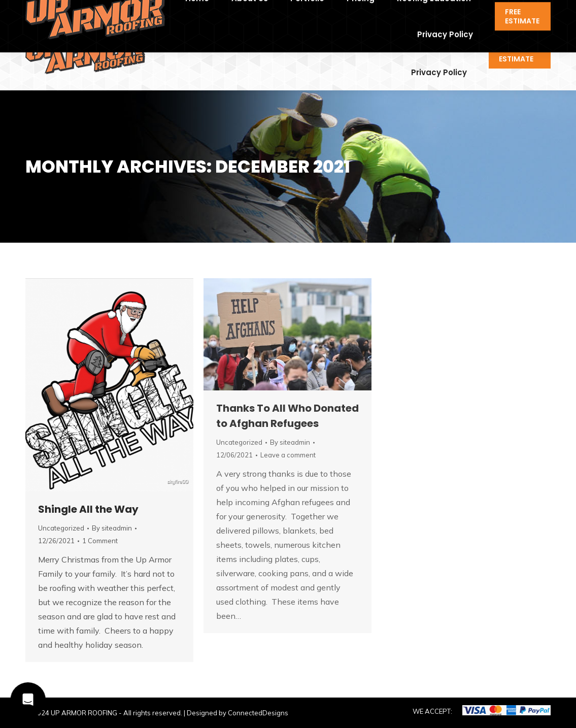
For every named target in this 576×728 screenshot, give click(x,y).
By (112, 528)
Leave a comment (288, 455)
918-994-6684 (55, 9)
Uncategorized (61, 528)
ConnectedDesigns (258, 713)
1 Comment (100, 541)
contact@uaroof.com (134, 9)
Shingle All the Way (88, 509)
